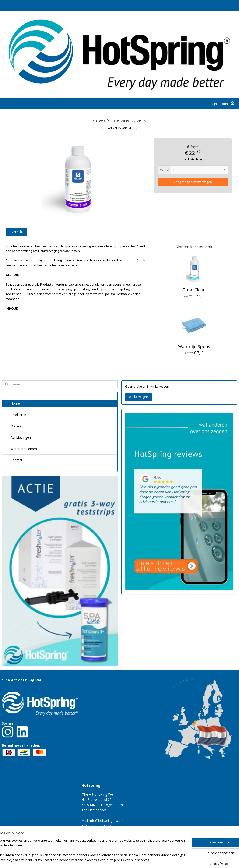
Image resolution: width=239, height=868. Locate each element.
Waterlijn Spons (194, 347)
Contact (16, 460)
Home (15, 403)
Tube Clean (194, 290)
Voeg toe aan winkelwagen (193, 182)
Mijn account (223, 104)
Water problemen (24, 449)
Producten (18, 415)
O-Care (16, 426)
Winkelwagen (138, 397)
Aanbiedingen (21, 437)
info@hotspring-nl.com (107, 820)
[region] (89, 851)
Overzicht (16, 232)
